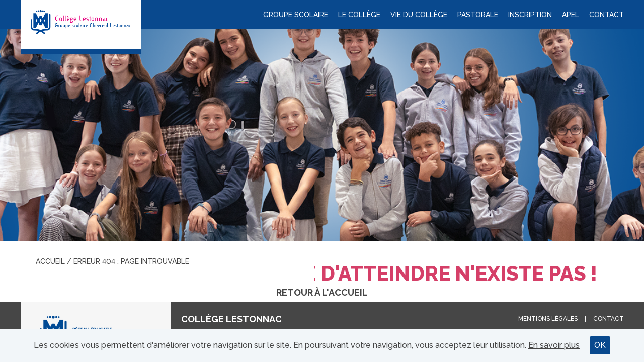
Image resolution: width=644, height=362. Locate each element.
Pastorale (478, 15)
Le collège (359, 15)
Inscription (530, 15)
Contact (607, 15)
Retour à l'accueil (322, 292)
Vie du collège (419, 15)
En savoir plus (554, 345)
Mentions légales (548, 319)
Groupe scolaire (296, 15)
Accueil (50, 261)
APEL (571, 15)
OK (600, 345)
